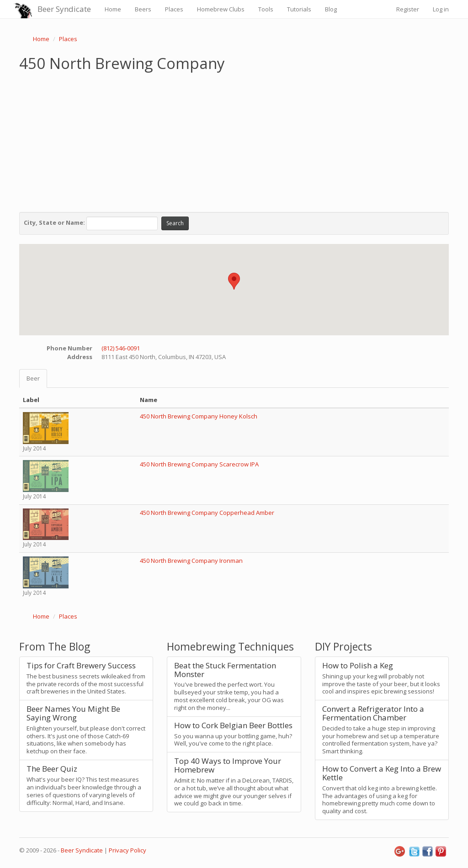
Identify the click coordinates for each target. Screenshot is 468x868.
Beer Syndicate (64, 9)
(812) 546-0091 (121, 348)
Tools (266, 9)
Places (174, 9)
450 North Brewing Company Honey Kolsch (199, 416)
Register (408, 9)
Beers (143, 9)
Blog (331, 9)
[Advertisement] (234, 140)
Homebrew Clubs (221, 9)
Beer (33, 378)
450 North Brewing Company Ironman (191, 561)
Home (113, 9)
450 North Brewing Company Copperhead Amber (207, 513)
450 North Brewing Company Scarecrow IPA (199, 464)
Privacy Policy (128, 850)
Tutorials (299, 9)
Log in (441, 9)
